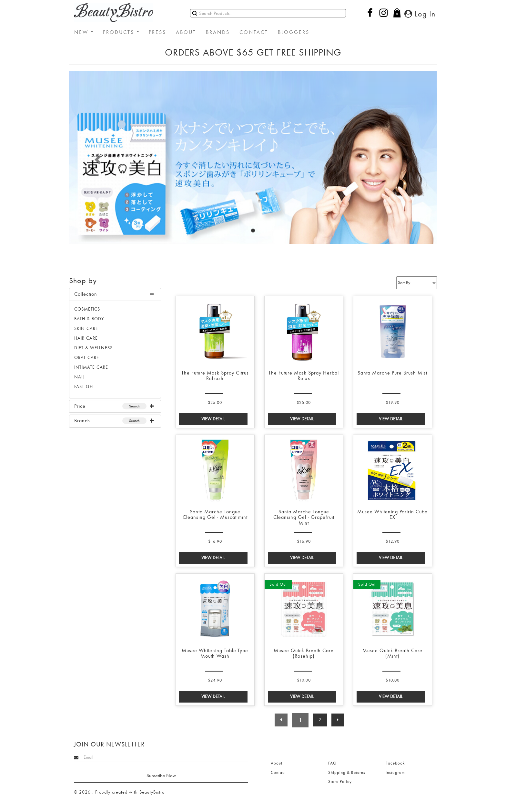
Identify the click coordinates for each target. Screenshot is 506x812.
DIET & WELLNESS (93, 348)
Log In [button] (420, 14)
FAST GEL (84, 387)
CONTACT (254, 32)
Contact (278, 773)
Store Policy (340, 782)
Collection (86, 294)
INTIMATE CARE (91, 367)
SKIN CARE (86, 329)
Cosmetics (87, 309)
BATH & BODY (89, 319)
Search (134, 406)
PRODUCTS (121, 32)
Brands (82, 421)
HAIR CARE (86, 338)
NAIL (79, 377)
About (277, 763)
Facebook (395, 763)
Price (80, 406)
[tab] (115, 295)
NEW (84, 32)
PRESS (157, 32)
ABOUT (186, 32)
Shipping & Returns (347, 773)
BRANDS (218, 32)
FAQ (332, 763)
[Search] (268, 13)
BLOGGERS (294, 32)
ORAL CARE (87, 358)
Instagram (395, 773)
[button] (97, 158)
